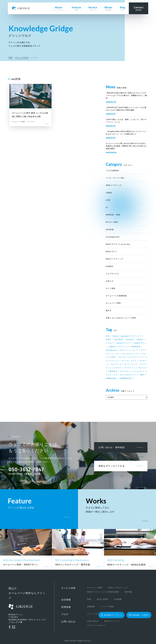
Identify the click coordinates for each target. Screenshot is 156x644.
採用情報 (66, 607)
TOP (11, 58)
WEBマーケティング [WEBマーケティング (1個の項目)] (119, 347)
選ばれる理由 (102, 599)
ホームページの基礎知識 (116, 296)
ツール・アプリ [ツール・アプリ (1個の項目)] (130, 361)
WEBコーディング (114, 185)
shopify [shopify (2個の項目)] (130, 339)
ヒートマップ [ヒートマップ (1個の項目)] (131, 364)
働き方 (109, 310)
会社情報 (66, 600)
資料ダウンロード (112, 621)
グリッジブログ (22, 58)
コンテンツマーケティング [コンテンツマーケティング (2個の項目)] (131, 357)
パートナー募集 (107, 607)
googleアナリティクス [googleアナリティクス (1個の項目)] (132, 336)
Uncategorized (113, 237)
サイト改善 (111, 288)
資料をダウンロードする (112, 466)
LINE (108, 200)
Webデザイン (112, 252)
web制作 (110, 266)
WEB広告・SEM (113, 215)
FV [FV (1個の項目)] (108, 336)
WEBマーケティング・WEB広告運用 (103, 592)
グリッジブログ (94, 614)
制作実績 (128, 592)
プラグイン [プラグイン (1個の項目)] (130, 368)
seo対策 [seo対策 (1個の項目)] (119, 339)
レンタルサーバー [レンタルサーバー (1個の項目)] (129, 375)
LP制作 (109, 193)
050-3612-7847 (26, 469)
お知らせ (110, 281)
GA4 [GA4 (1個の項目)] (116, 336)
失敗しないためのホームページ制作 (121, 318)
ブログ (65, 614)
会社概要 (118, 599)
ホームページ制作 (113, 303)
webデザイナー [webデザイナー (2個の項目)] (124, 343)
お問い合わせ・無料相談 (112, 447)
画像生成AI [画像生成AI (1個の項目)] (112, 378)
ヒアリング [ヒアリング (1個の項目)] (117, 364)
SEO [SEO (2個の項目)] (109, 339)
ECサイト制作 (112, 222)
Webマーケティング (115, 259)
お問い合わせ (68, 622)
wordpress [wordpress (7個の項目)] (112, 350)
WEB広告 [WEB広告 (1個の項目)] (136, 347)
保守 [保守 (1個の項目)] (143, 375)
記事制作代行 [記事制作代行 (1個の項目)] (127, 378)
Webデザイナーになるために (118, 244)
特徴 (89, 599)
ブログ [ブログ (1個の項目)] (119, 368)
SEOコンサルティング (118, 588)
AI (107, 207)
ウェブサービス (112, 274)
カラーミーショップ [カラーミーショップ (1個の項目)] (129, 350)
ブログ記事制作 (112, 171)
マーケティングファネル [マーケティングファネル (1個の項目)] (132, 371)
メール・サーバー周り (115, 178)
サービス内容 (68, 588)
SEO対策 (110, 230)
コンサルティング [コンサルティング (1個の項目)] (131, 354)
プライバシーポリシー (97, 625)
